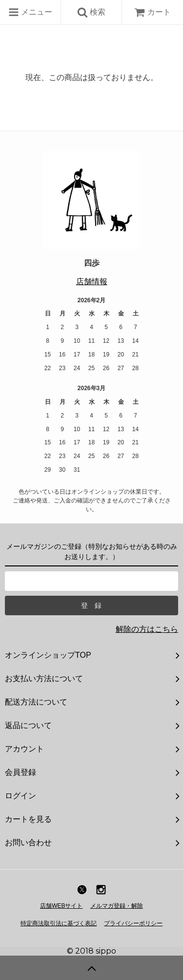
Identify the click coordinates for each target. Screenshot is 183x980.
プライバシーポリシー (133, 923)
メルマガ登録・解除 (117, 906)
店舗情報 (92, 281)
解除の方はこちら (147, 629)
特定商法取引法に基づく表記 (59, 923)
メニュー (30, 12)
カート (152, 12)
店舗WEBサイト (61, 906)
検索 (91, 12)
